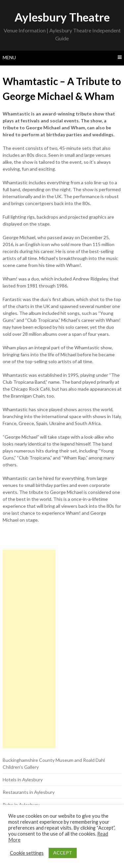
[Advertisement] (29, 649)
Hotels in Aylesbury (23, 780)
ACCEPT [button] (63, 853)
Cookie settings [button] (27, 853)
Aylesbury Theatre (62, 17)
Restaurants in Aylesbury (29, 792)
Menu (9, 57)
